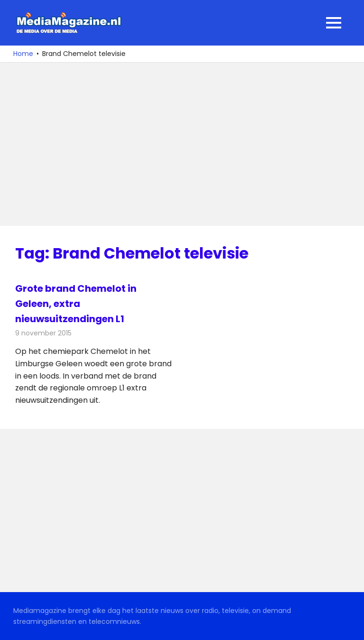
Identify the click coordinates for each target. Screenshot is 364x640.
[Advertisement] (182, 144)
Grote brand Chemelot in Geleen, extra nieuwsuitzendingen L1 (76, 304)
